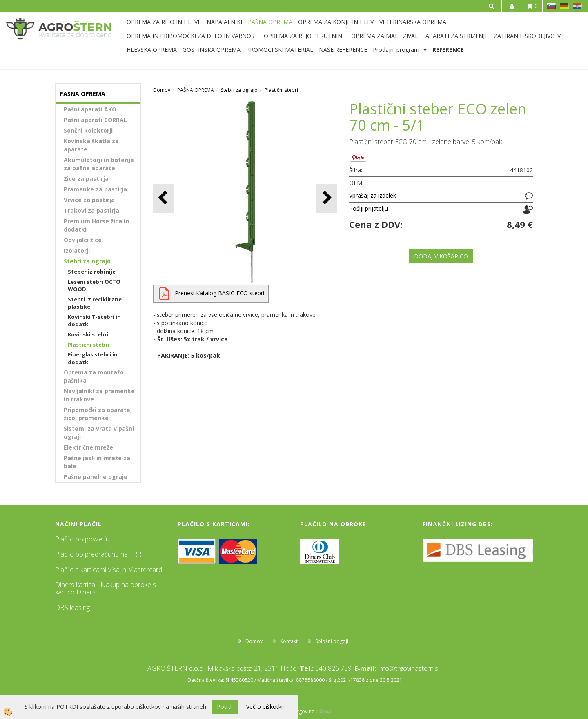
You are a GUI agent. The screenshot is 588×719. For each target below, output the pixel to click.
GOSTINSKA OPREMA (212, 50)
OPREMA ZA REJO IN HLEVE (164, 22)
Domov (162, 90)
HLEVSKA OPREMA (152, 50)
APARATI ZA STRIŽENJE (457, 36)
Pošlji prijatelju (369, 208)
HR (577, 6)
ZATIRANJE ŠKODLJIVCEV (527, 36)
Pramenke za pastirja (95, 189)
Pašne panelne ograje (96, 477)
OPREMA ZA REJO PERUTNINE (305, 36)
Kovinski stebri (88, 334)
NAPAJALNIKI (224, 22)
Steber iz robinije (92, 272)
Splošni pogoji (332, 641)
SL (551, 6)
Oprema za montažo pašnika (94, 376)
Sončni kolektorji (88, 130)
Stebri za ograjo (87, 261)
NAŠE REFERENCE (343, 50)
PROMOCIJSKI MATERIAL (280, 50)
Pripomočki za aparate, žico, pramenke (98, 414)
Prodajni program (396, 50)
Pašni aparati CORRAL (95, 120)
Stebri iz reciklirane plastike (95, 303)
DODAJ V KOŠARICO (441, 256)
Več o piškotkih (266, 707)
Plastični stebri (89, 345)
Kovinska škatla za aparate (91, 145)
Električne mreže (88, 447)
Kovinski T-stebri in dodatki (94, 321)
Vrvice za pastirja (89, 200)
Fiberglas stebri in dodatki (93, 358)
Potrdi (225, 707)
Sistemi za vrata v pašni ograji (99, 433)
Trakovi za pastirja (91, 210)
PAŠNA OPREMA (270, 22)
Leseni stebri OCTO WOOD (94, 286)
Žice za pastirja (86, 179)
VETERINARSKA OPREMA (413, 22)
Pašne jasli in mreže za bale (97, 462)
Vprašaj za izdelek (373, 195)
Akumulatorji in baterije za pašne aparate (99, 164)
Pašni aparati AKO (90, 109)
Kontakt (289, 641)
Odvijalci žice (83, 240)
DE (564, 6)
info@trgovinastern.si (409, 668)
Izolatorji (77, 250)
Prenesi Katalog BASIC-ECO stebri (219, 293)
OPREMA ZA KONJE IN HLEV (336, 22)
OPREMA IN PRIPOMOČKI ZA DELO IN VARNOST (192, 36)
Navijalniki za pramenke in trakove (99, 395)
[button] (326, 198)
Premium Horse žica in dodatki (96, 225)
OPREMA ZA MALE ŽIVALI (385, 36)
